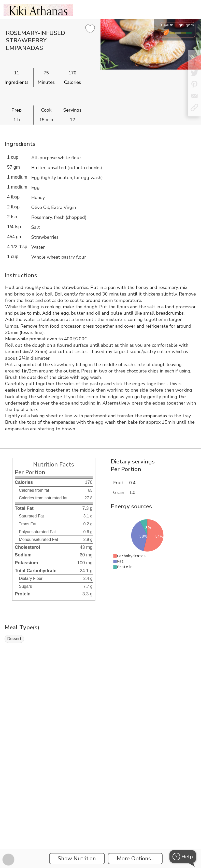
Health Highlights (178, 25)
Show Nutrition (77, 859)
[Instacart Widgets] (101, 701)
